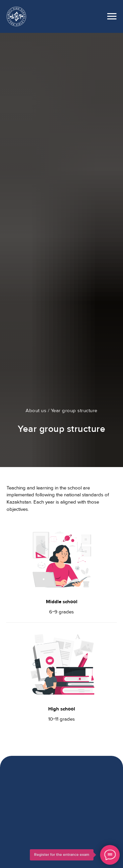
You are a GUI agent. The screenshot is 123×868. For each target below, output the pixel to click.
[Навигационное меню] (112, 16)
